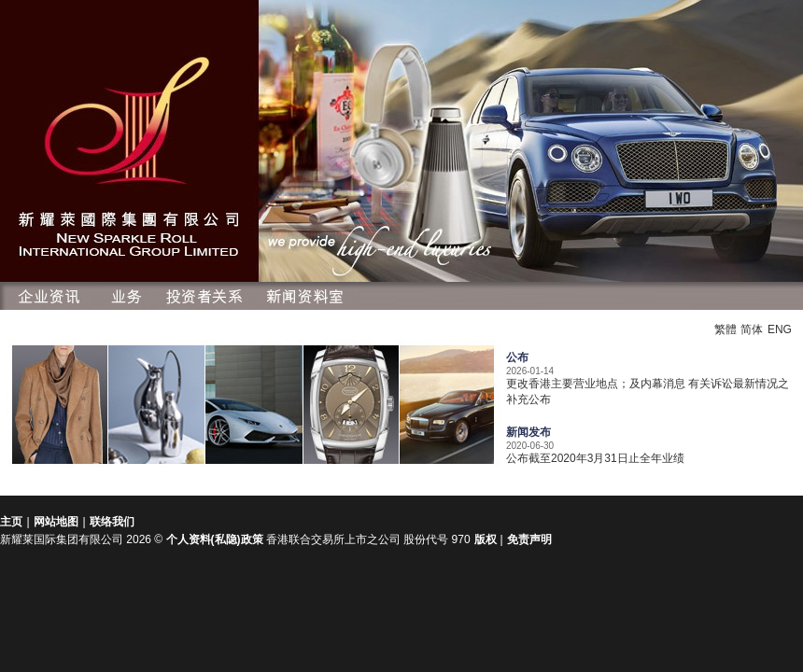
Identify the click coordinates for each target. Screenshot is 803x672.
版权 (487, 539)
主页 (11, 522)
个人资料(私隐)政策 (215, 539)
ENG (780, 329)
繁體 (726, 329)
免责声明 (529, 539)
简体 (752, 329)
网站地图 (56, 522)
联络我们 (112, 522)
